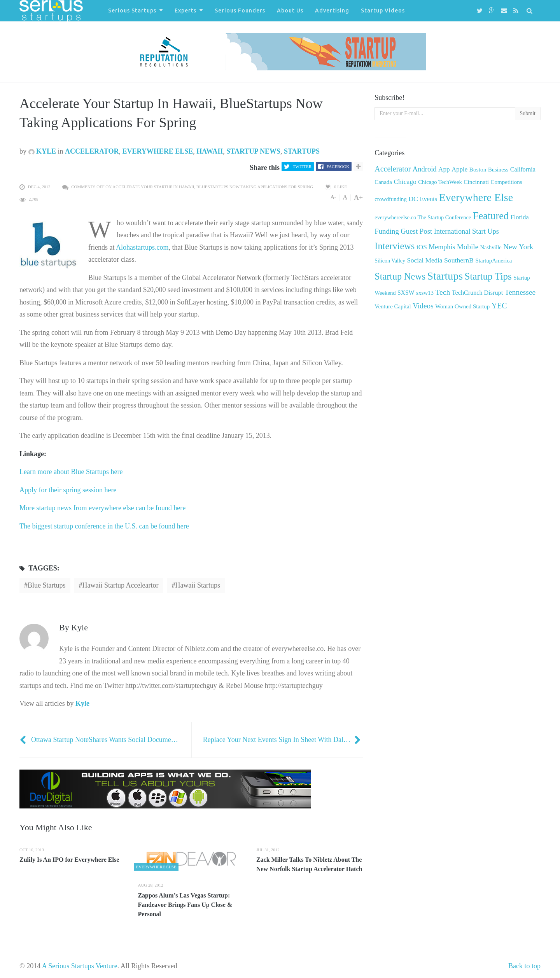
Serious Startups (132, 10)
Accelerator (92, 151)
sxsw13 (425, 293)
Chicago (405, 182)
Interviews (395, 246)
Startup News (253, 151)
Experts (185, 10)
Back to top (524, 966)
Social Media (425, 260)
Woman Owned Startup (462, 306)
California (523, 169)
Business (498, 170)
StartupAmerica (493, 261)
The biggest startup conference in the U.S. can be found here (104, 526)
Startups (302, 151)
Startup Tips (488, 276)
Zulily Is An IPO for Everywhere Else (69, 860)
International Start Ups (466, 231)
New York (518, 247)
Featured (491, 216)
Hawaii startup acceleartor (121, 585)
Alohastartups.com (142, 247)
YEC (499, 306)
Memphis (442, 247)
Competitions (506, 182)
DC (413, 199)
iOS (422, 247)
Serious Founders (240, 10)
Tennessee (520, 292)
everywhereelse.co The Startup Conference (423, 217)
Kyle (42, 151)
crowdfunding (390, 199)
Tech (443, 292)
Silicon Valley (390, 261)
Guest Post (416, 231)
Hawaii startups (197, 585)
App (444, 169)
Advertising (332, 10)
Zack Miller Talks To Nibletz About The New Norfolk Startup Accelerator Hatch (309, 864)
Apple (459, 169)
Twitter (302, 166)
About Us (290, 10)
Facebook (338, 166)
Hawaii (210, 151)
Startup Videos (383, 10)
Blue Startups (47, 585)
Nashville (491, 247)
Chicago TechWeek (440, 182)
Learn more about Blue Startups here (71, 472)
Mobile (468, 247)
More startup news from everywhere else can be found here (102, 508)
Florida (520, 217)
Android (425, 169)
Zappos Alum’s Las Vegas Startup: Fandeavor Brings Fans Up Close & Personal (185, 905)
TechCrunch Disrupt (477, 293)
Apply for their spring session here (68, 490)
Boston (478, 169)
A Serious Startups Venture (80, 966)
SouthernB (459, 260)
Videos (423, 306)
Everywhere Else (157, 151)
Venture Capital (393, 306)
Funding (387, 231)
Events (428, 199)
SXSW (406, 293)
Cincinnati (476, 182)
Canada (383, 182)
